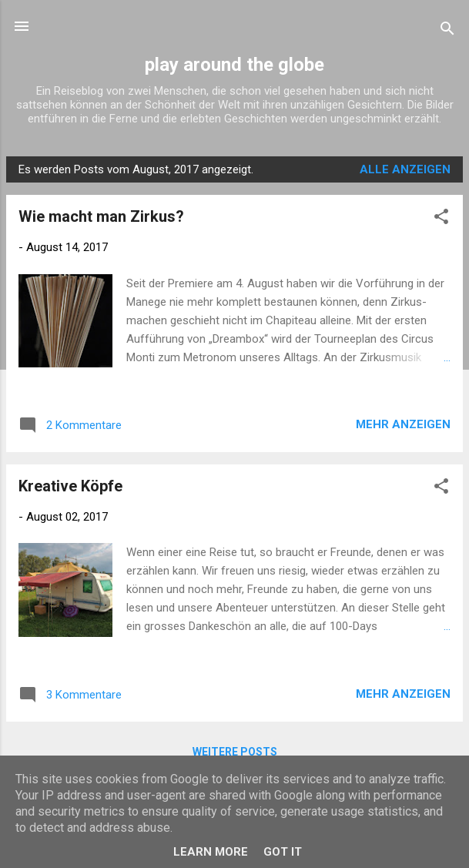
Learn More (211, 852)
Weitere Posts (235, 752)
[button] (441, 219)
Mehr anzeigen (403, 424)
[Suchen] (447, 31)
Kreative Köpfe (70, 486)
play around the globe (234, 65)
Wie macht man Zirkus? (101, 216)
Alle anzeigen (405, 169)
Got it (283, 852)
